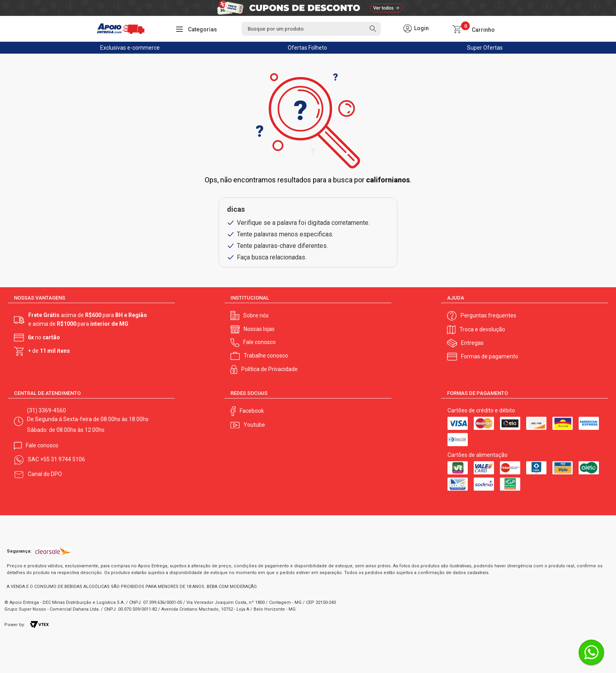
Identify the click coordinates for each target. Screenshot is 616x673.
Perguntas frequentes (488, 315)
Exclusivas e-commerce (130, 48)
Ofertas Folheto (307, 48)
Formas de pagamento (490, 356)
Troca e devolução (482, 329)
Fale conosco (260, 342)
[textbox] (311, 29)
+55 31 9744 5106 (63, 459)
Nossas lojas (259, 329)
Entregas (472, 343)
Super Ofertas (485, 48)
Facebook (252, 411)
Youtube (254, 425)
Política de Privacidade (269, 369)
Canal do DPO (45, 474)
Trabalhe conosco (266, 356)
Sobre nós (256, 315)
